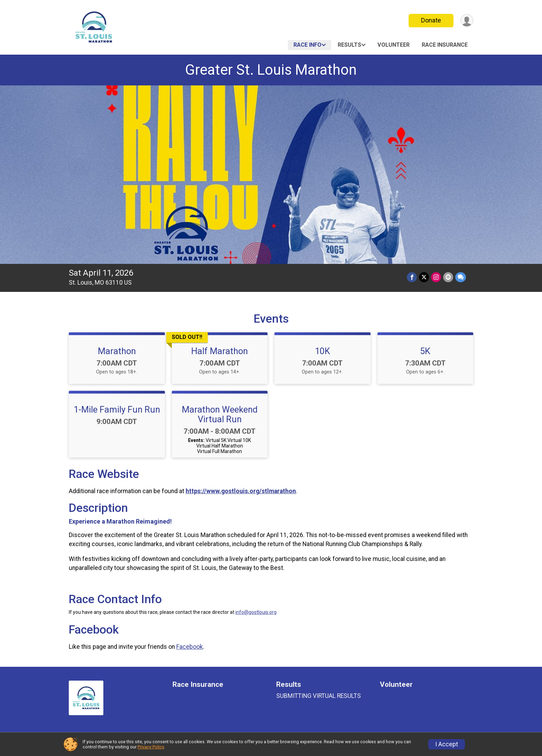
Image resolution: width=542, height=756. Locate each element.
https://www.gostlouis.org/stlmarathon (241, 491)
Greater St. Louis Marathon (271, 70)
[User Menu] (467, 21)
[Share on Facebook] (412, 277)
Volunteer (394, 45)
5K (425, 351)
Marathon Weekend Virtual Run (220, 414)
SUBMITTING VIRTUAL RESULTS (319, 696)
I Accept (447, 744)
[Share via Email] (448, 277)
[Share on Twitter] (424, 277)
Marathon (117, 351)
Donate (431, 20)
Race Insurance (445, 45)
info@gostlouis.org (256, 612)
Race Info (307, 45)
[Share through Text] (461, 277)
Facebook (190, 647)
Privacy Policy (151, 747)
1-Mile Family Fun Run (117, 409)
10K (323, 351)
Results (349, 45)
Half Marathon (219, 351)
